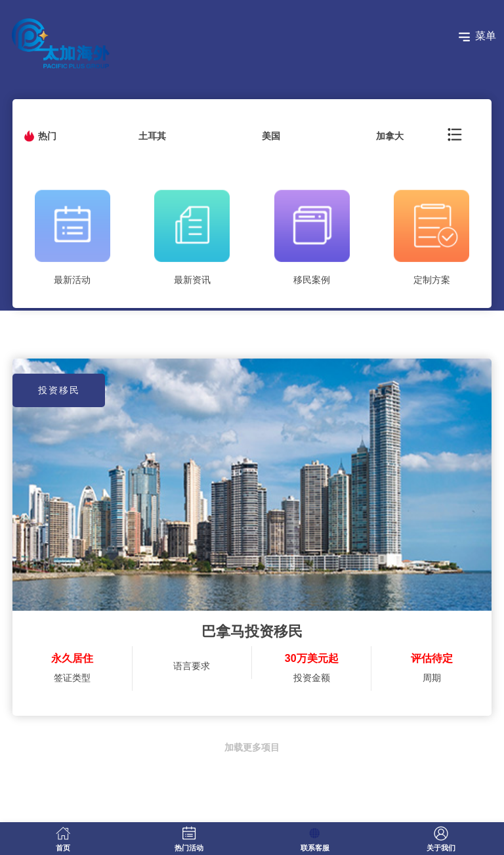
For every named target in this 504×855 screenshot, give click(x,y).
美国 (271, 136)
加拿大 (390, 136)
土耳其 (152, 136)
